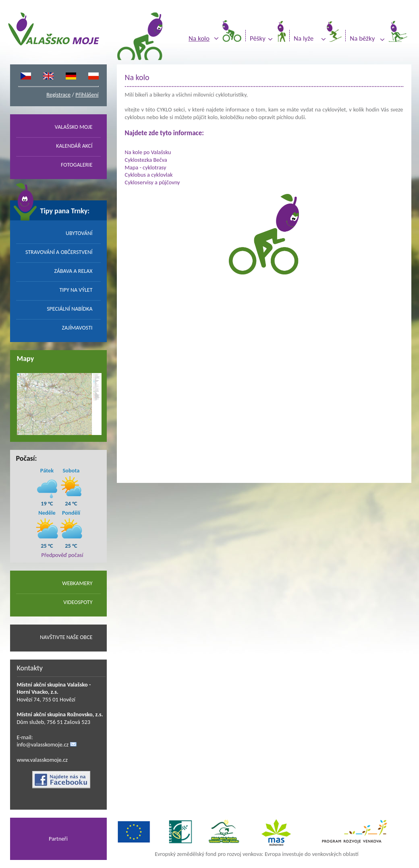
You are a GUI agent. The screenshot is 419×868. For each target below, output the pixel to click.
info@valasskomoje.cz (43, 744)
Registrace (58, 95)
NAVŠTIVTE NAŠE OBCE (66, 637)
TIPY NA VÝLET (76, 290)
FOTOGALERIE (77, 165)
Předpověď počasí (62, 555)
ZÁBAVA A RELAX (73, 271)
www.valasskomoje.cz (43, 760)
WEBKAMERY (77, 583)
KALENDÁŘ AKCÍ (74, 146)
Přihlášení (87, 95)
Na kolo (199, 38)
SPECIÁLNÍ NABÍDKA (69, 309)
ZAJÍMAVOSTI (77, 328)
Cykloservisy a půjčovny (152, 182)
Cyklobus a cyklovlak (149, 175)
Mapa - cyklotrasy (146, 167)
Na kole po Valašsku (148, 152)
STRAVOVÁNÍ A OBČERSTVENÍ (59, 252)
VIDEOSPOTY (78, 602)
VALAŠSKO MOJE (74, 127)
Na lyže (304, 38)
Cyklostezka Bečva (146, 160)
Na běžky (362, 38)
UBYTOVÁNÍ (79, 233)
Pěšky (258, 38)
